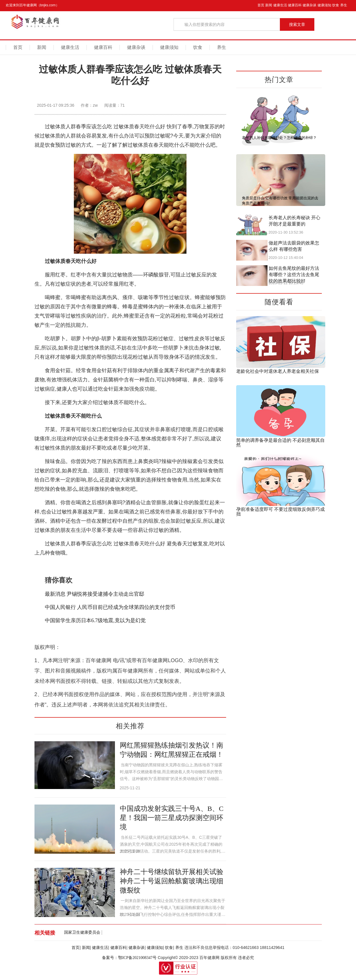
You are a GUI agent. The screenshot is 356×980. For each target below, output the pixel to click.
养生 (344, 5)
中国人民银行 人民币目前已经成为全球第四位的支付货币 (110, 607)
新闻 (269, 5)
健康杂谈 (309, 5)
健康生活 (280, 5)
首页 (261, 5)
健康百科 (295, 5)
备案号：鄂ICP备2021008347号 (129, 958)
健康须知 (324, 5)
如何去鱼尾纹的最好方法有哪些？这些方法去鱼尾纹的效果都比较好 (294, 275)
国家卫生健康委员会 (82, 932)
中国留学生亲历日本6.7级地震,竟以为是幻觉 (95, 620)
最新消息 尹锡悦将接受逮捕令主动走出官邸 (95, 594)
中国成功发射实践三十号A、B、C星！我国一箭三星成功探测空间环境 (172, 818)
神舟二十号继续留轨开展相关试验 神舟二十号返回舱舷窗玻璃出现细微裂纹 (172, 881)
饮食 (336, 5)
